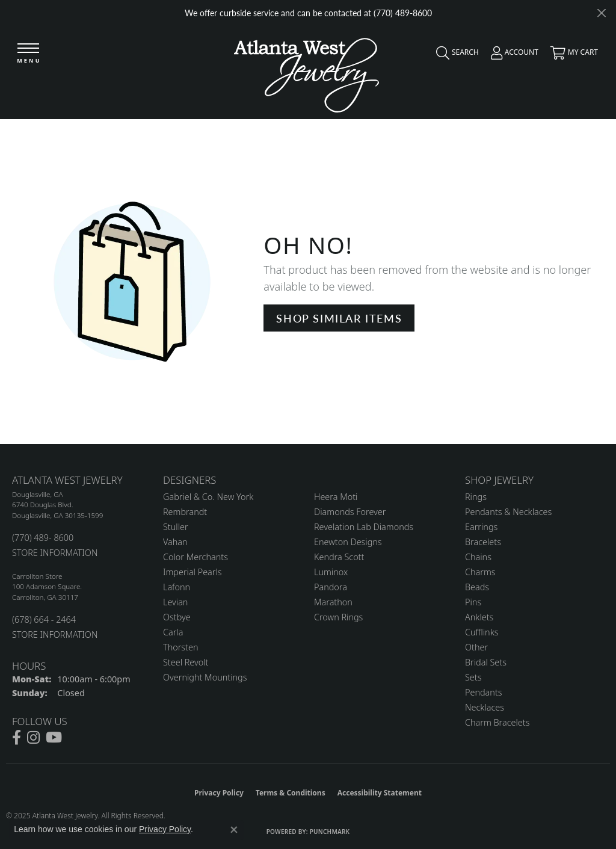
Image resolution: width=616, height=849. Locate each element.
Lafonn (177, 587)
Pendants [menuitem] (484, 692)
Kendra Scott (339, 557)
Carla (173, 632)
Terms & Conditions (291, 793)
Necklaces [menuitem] (485, 707)
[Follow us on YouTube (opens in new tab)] (54, 738)
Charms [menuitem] (480, 572)
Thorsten (180, 647)
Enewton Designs (348, 542)
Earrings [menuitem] (481, 527)
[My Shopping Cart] (571, 55)
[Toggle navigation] (28, 54)
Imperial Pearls (192, 572)
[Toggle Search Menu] (454, 55)
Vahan (175, 542)
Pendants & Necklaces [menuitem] (508, 512)
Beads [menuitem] (477, 587)
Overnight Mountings (205, 677)
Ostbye (177, 617)
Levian (175, 602)
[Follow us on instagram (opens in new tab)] (33, 738)
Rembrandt (185, 512)
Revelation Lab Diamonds (364, 527)
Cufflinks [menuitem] (482, 632)
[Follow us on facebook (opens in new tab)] (17, 738)
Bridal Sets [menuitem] (486, 662)
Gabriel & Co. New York (208, 497)
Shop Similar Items (339, 318)
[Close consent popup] (234, 830)
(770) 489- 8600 (43, 538)
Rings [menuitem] (476, 497)
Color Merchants (196, 557)
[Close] (601, 13)
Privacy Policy (219, 793)
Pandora (331, 587)
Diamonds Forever (350, 512)
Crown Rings (338, 617)
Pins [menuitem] (473, 602)
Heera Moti (336, 497)
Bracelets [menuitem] (483, 542)
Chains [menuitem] (478, 557)
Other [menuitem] (476, 647)
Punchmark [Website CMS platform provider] (330, 832)
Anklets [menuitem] (479, 617)
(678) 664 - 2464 (44, 619)
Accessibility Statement (380, 793)
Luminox (331, 572)
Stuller (176, 527)
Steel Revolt (186, 662)
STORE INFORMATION (55, 553)
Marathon (333, 602)
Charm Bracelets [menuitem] (497, 722)
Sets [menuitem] (473, 677)
